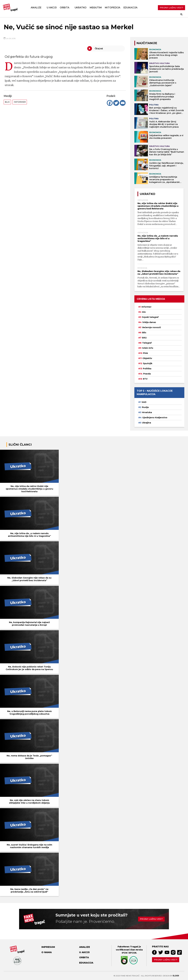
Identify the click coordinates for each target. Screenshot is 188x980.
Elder (176, 976)
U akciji (52, 8)
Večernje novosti (151, 327)
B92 (144, 338)
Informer (20, 102)
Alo (144, 312)
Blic (7, 102)
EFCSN (133, 953)
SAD (144, 402)
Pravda (147, 374)
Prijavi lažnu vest (151, 919)
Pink (145, 353)
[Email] (123, 103)
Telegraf (147, 343)
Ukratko (81, 8)
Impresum (48, 947)
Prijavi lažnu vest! (166, 960)
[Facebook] (110, 103)
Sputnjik (148, 363)
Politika (147, 369)
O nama (47, 952)
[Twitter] (116, 103)
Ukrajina (147, 423)
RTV (145, 379)
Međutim (96, 8)
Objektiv (147, 358)
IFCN (124, 953)
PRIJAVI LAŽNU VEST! (171, 8)
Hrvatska (147, 412)
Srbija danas (149, 322)
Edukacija (130, 8)
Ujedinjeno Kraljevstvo (155, 418)
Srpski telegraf (150, 317)
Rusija (145, 407)
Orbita (65, 8)
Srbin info (148, 348)
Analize (36, 8)
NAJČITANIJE (147, 43)
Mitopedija (113, 8)
